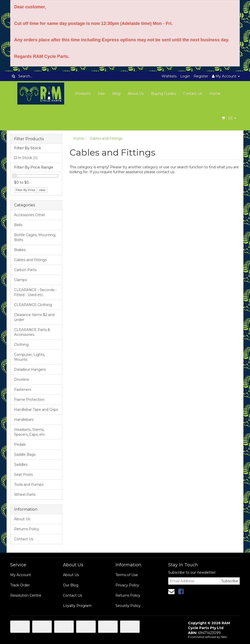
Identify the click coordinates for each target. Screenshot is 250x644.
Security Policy (128, 606)
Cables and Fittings (30, 260)
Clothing (21, 345)
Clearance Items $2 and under (34, 317)
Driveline (22, 380)
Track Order (20, 585)
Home (215, 94)
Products (83, 94)
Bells (18, 225)
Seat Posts (23, 475)
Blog (116, 94)
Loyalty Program (77, 606)
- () (229, 118)
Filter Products (29, 139)
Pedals (20, 444)
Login (185, 76)
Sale (101, 94)
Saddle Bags (25, 454)
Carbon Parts (25, 270)
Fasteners (23, 390)
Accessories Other (30, 215)
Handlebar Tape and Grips (36, 410)
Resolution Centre (26, 595)
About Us (136, 94)
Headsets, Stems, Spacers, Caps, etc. (30, 432)
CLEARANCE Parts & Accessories (32, 332)
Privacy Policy (127, 585)
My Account (21, 575)
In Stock (28, 158)
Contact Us (193, 94)
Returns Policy (27, 529)
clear (42, 190)
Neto (224, 637)
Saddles (21, 465)
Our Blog (71, 585)
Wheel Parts (25, 495)
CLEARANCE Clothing (33, 305)
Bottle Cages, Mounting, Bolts (35, 237)
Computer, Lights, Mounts (30, 357)
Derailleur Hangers (30, 370)
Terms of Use (127, 575)
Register (201, 76)
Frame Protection (29, 400)
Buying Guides (163, 94)
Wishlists (169, 76)
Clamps (21, 280)
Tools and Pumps (29, 485)
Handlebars (24, 420)
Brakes (20, 250)
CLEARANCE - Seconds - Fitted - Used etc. (35, 292)
